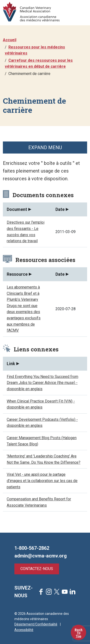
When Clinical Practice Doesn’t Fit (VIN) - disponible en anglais (41, 404)
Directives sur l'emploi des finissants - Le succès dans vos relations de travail (26, 232)
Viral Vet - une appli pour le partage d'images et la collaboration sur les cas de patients (42, 481)
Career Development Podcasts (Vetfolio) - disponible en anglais (42, 423)
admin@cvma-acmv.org (41, 556)
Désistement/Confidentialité (36, 624)
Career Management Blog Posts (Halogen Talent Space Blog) (42, 441)
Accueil (10, 40)
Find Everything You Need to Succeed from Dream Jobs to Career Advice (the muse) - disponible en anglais (42, 383)
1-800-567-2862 (32, 548)
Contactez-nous (37, 569)
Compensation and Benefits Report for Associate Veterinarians (39, 502)
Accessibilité (24, 630)
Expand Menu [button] (45, 148)
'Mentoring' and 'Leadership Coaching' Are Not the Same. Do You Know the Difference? (44, 459)
